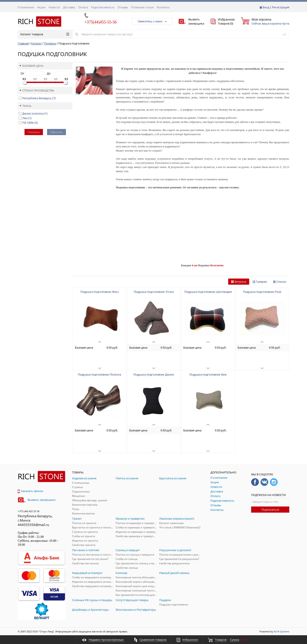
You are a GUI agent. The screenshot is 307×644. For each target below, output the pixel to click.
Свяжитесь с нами (152, 21)
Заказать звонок (31, 491)
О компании (26, 7)
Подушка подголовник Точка (154, 292)
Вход (266, 7)
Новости (54, 7)
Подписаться (270, 510)
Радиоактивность (103, 7)
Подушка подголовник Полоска (100, 374)
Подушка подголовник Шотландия (208, 292)
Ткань (25, 106)
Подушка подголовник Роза (262, 292)
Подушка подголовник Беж (208, 374)
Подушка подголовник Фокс (100, 292)
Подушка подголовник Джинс (154, 374)
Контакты (163, 7)
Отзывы (123, 7)
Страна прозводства (37, 90)
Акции (41, 7)
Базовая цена (31, 66)
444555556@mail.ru (33, 525)
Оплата (83, 7)
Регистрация (281, 7)
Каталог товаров (45, 34)
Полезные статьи (142, 7)
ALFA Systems (281, 631)
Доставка (69, 7)
